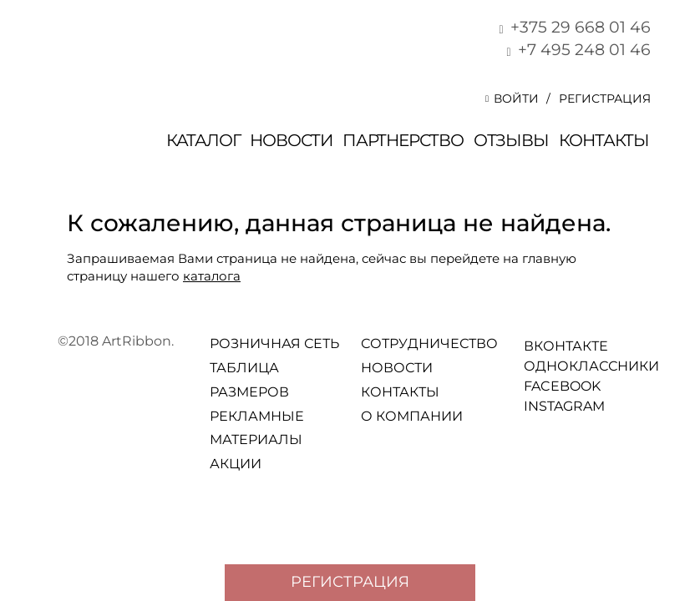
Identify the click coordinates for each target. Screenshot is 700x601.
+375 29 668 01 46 (572, 27)
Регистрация (605, 98)
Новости (291, 140)
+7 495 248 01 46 (576, 50)
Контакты (604, 140)
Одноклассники (531, 365)
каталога (212, 276)
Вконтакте (531, 345)
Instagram (531, 405)
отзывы (511, 140)
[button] (516, 98)
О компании (412, 416)
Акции (236, 464)
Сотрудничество (429, 343)
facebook (531, 385)
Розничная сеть (274, 343)
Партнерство (403, 140)
